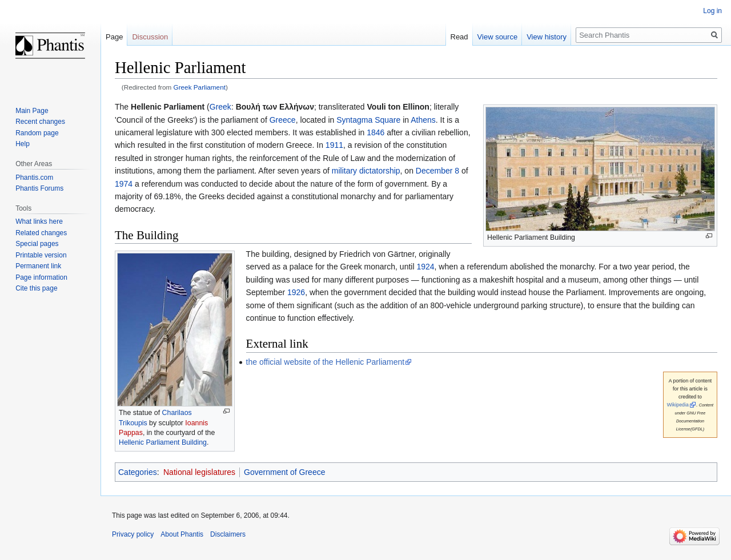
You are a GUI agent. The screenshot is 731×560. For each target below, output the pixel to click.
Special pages (37, 244)
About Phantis (182, 534)
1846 (375, 132)
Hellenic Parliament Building (163, 442)
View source (498, 37)
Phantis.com (34, 178)
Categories (138, 472)
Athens (423, 120)
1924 (425, 267)
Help (23, 144)
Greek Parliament (200, 87)
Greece (283, 120)
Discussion (150, 37)
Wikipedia (678, 405)
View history (547, 37)
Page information (41, 277)
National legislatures (199, 472)
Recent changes (40, 122)
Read (459, 37)
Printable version (41, 255)
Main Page (32, 111)
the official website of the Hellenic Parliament (326, 362)
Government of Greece (284, 472)
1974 (124, 184)
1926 (296, 292)
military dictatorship (366, 171)
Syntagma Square (368, 120)
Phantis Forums (39, 188)
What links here (39, 221)
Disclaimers (228, 534)
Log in (712, 11)
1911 (334, 145)
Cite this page (36, 288)
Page (114, 37)
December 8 (437, 171)
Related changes (41, 233)
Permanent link (38, 266)
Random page (37, 133)
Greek (220, 107)
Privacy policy (133, 534)
